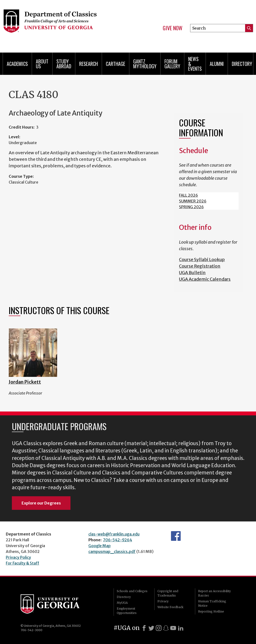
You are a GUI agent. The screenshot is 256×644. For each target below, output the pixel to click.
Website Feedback (170, 607)
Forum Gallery (172, 64)
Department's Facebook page (176, 536)
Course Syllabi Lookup (202, 260)
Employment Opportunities (127, 611)
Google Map (100, 546)
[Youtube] (173, 628)
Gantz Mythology (145, 64)
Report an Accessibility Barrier (214, 593)
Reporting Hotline (211, 611)
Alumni (217, 64)
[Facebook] (144, 628)
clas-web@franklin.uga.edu (114, 534)
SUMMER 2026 (193, 201)
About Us (42, 64)
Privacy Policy (18, 557)
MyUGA (122, 603)
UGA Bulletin (192, 273)
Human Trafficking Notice (212, 603)
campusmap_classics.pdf (112, 551)
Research (89, 64)
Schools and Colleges (132, 591)
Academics (17, 64)
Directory (242, 64)
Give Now (173, 28)
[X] (151, 628)
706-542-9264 (117, 540)
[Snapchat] (166, 628)
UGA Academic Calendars (205, 279)
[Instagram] (159, 628)
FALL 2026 (188, 195)
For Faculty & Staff (23, 563)
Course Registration (200, 266)
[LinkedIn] (181, 628)
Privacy (163, 601)
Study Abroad (64, 64)
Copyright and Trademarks (168, 593)
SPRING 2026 (191, 207)
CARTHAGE (116, 64)
